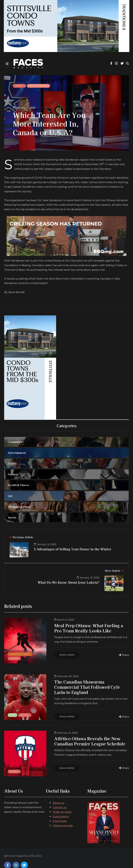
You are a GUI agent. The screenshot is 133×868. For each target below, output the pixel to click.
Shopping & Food (20, 652)
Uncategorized (38, 86)
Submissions (61, 809)
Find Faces (60, 814)
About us (58, 796)
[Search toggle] (127, 64)
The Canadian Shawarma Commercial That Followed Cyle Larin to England (85, 682)
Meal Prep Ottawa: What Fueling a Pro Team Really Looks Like (86, 628)
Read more (60, 655)
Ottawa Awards (63, 818)
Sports (19, 86)
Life (12, 711)
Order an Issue (62, 805)
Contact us (60, 800)
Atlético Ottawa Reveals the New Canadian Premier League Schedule (83, 736)
